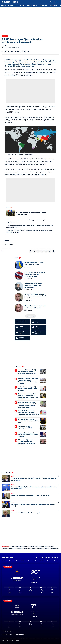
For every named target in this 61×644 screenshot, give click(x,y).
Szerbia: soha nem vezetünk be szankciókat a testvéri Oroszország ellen (35, 274)
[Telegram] (39, 333)
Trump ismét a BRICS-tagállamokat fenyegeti (26, 513)
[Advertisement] (30, 21)
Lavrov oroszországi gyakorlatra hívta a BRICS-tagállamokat (30, 496)
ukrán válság (19, 546)
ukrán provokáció (54, 549)
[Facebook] (22, 322)
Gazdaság (5, 36)
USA (37, 546)
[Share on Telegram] (15, 51)
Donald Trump (27, 549)
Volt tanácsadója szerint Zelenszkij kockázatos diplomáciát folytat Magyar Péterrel (26, 442)
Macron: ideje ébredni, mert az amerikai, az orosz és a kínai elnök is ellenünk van (35, 296)
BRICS (11, 245)
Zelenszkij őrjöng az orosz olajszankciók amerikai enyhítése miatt (28, 421)
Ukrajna (32, 546)
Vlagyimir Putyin (43, 546)
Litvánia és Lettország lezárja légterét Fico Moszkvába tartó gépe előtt (27, 389)
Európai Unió (12, 549)
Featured (26, 546)
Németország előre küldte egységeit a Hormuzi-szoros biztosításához (34, 285)
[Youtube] (22, 327)
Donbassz (39, 549)
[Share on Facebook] (5, 51)
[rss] (22, 338)
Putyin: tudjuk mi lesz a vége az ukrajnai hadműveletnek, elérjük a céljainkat (28, 435)
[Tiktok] (39, 327)
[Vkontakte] (22, 333)
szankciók (5, 549)
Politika (13, 546)
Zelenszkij (19, 549)
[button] (48, 2)
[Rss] (58, 558)
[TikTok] (49, 558)
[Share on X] (9, 51)
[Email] (18, 51)
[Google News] (46, 558)
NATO (34, 549)
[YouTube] (42, 558)
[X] (39, 322)
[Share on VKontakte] (12, 51)
